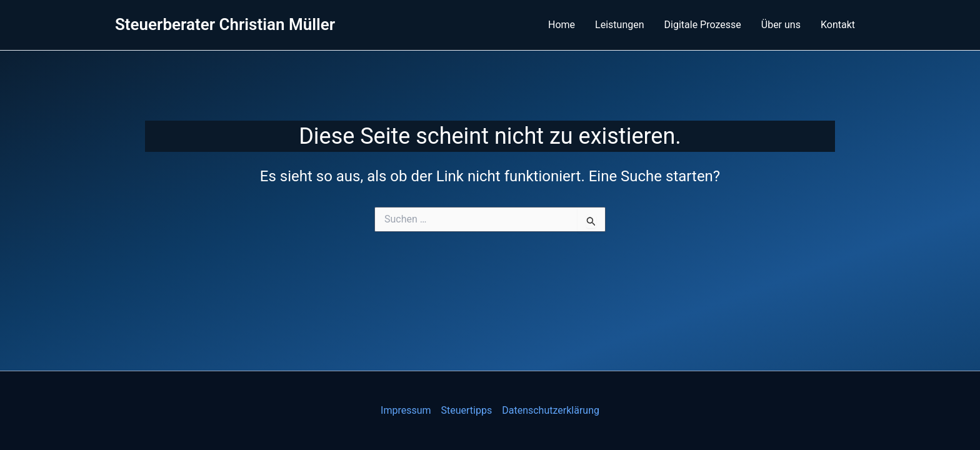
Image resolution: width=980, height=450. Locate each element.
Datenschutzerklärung (551, 410)
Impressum (406, 410)
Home (562, 25)
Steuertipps (467, 410)
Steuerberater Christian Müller (225, 24)
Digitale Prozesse (703, 25)
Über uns (781, 25)
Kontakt (838, 25)
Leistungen (619, 25)
